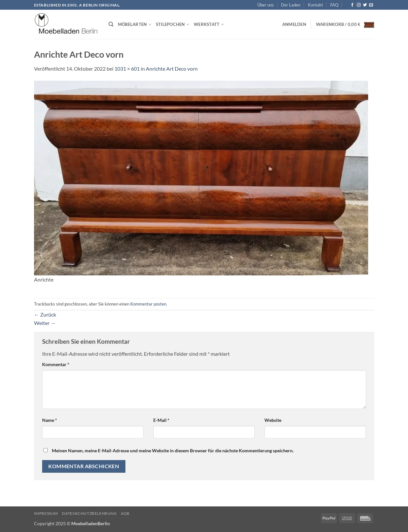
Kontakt (315, 5)
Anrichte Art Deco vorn (172, 69)
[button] (294, 24)
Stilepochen (173, 24)
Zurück (45, 314)
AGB (125, 513)
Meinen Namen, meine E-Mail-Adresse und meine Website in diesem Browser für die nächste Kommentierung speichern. (173, 451)
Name (50, 420)
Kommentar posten (148, 304)
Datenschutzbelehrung (89, 513)
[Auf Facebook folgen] (352, 5)
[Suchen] (111, 24)
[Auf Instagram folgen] (359, 5)
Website (273, 420)
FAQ (334, 5)
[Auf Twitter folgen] (365, 5)
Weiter (45, 323)
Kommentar (56, 364)
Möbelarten (135, 24)
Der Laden (291, 5)
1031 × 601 (127, 69)
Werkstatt (209, 24)
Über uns (266, 5)
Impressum (46, 513)
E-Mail (161, 420)
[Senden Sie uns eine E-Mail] (371, 5)
